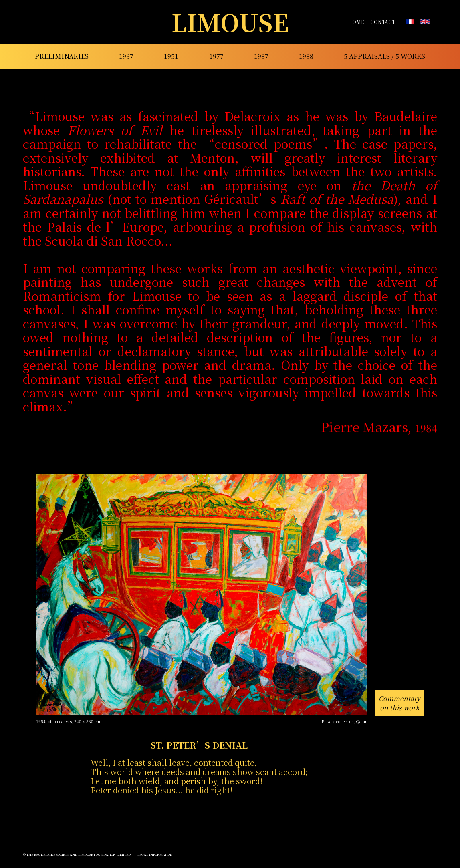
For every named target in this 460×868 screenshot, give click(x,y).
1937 (126, 56)
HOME (356, 22)
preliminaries (62, 56)
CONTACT (383, 22)
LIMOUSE (230, 22)
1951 (171, 56)
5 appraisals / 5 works (384, 56)
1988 (306, 56)
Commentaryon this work (399, 703)
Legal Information (155, 854)
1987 (261, 56)
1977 (216, 56)
